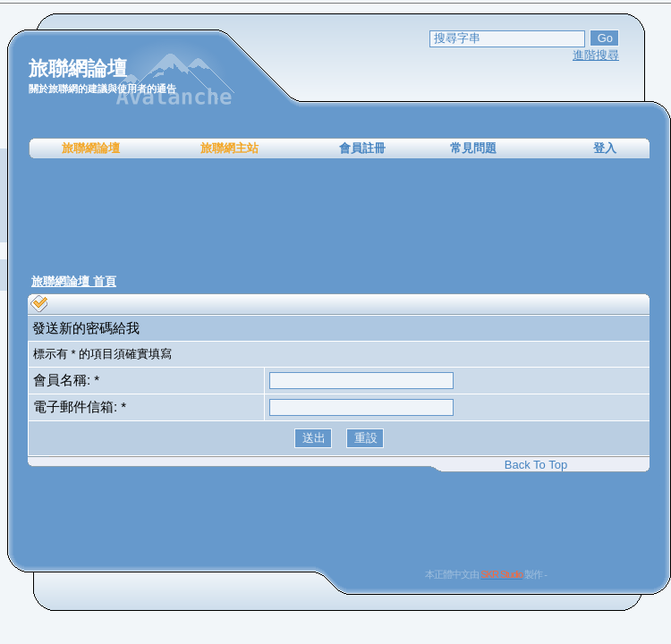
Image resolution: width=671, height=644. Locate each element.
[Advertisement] (339, 215)
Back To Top (536, 465)
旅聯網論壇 (91, 148)
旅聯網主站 (229, 148)
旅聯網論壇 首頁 (74, 281)
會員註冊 (362, 148)
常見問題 (473, 148)
